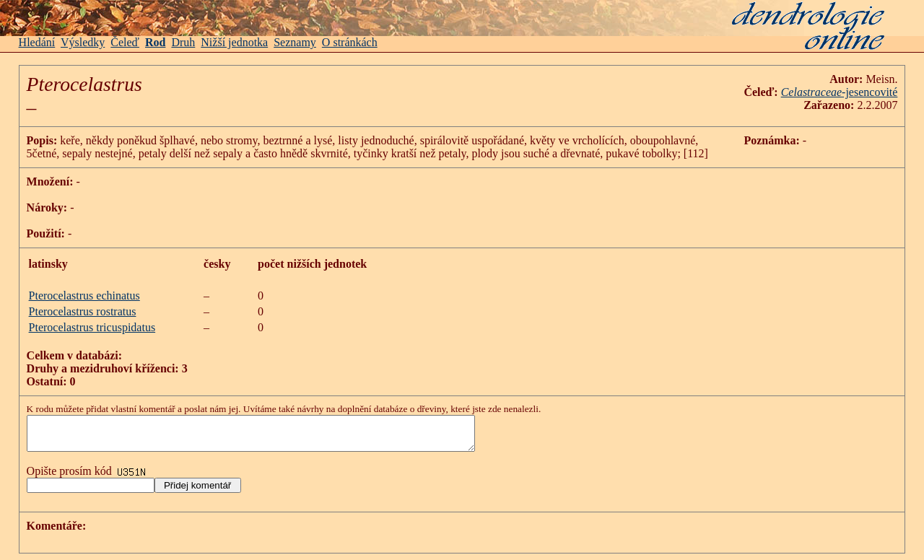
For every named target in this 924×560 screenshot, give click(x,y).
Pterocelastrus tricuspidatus (92, 327)
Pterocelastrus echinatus (84, 296)
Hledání (37, 42)
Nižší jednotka (234, 42)
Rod (155, 42)
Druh (183, 42)
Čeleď (125, 42)
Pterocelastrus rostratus (83, 311)
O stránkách (350, 42)
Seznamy (295, 42)
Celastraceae (811, 92)
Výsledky (83, 42)
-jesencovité (869, 92)
